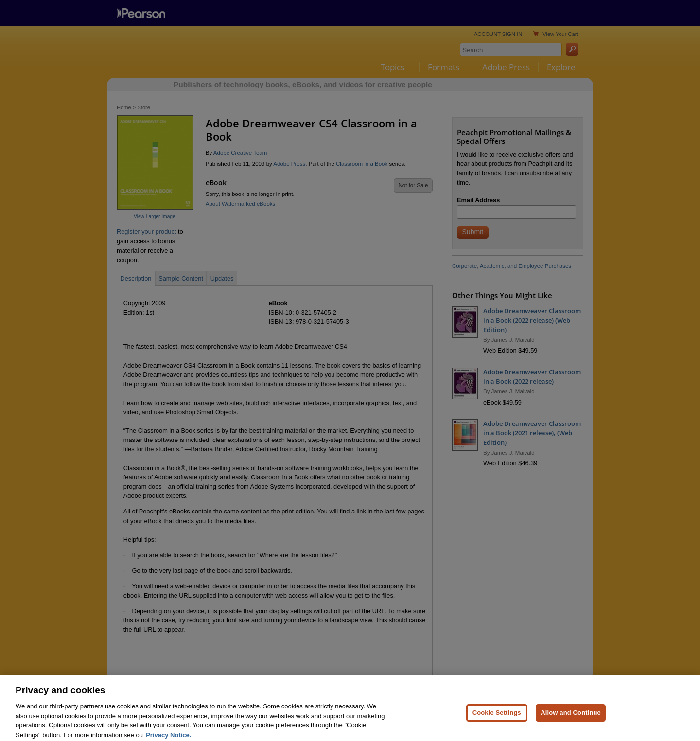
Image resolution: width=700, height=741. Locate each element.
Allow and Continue (571, 722)
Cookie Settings (497, 722)
